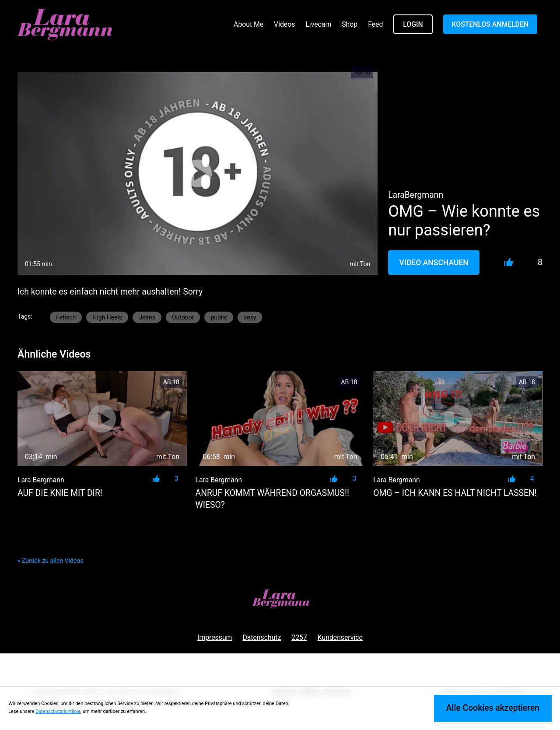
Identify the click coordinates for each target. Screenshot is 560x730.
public (219, 317)
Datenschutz (262, 637)
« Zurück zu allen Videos (50, 561)
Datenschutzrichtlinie (58, 711)
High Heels (107, 317)
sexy (250, 317)
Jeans (147, 317)
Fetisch (66, 317)
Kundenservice (340, 637)
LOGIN (413, 24)
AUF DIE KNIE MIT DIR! (60, 493)
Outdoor (183, 317)
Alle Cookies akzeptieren (493, 708)
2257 (299, 637)
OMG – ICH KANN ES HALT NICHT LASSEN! (455, 493)
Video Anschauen (434, 263)
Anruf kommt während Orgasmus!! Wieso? (272, 499)
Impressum (215, 637)
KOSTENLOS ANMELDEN (490, 24)
